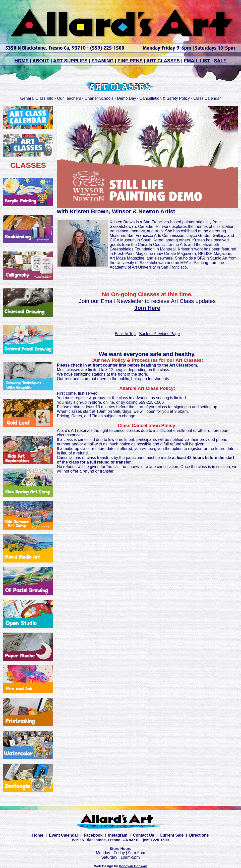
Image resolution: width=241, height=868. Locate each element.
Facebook (93, 835)
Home (38, 835)
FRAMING (102, 61)
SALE (220, 61)
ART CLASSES (163, 61)
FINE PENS (130, 61)
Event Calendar (64, 835)
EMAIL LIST (197, 61)
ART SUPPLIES (70, 61)
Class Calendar (207, 98)
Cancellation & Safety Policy (165, 98)
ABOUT (41, 61)
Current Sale (172, 835)
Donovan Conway (133, 866)
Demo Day (127, 98)
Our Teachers (69, 98)
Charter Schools (99, 98)
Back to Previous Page (159, 334)
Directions (199, 835)
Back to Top (125, 334)
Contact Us (143, 835)
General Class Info (37, 98)
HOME (21, 61)
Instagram (118, 835)
